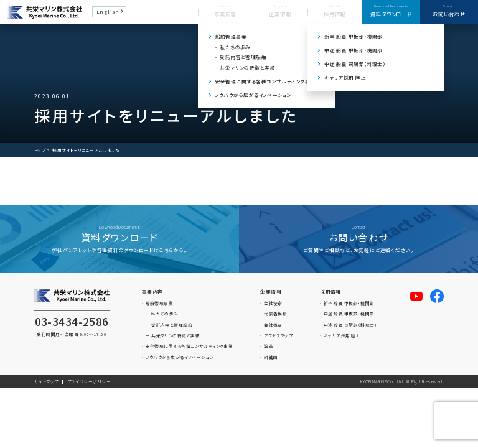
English (108, 12)
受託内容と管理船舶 (172, 325)
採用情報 (330, 292)
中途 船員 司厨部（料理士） (350, 325)
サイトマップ (46, 381)
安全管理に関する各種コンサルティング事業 (190, 346)
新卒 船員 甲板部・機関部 (349, 303)
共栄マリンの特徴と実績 (176, 335)
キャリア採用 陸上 (342, 335)
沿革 (269, 346)
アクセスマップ (278, 335)
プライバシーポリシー (89, 381)
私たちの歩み (165, 314)
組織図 (271, 357)
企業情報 (271, 292)
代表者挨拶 (275, 314)
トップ (40, 150)
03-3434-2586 (72, 322)
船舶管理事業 (160, 303)
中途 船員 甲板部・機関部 (349, 314)
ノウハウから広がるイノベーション (180, 357)
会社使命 (273, 303)
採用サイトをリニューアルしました (86, 150)
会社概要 (273, 325)
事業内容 (152, 292)
